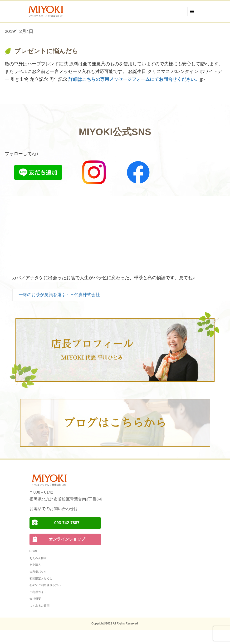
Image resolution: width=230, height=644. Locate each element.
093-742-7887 (67, 523)
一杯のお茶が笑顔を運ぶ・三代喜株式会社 (59, 295)
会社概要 (35, 599)
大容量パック (38, 572)
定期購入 (35, 565)
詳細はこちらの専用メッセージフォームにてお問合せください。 (134, 79)
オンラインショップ (67, 539)
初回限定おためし (41, 578)
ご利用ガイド (38, 592)
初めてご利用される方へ (45, 585)
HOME (34, 551)
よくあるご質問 (39, 606)
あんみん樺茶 (38, 558)
